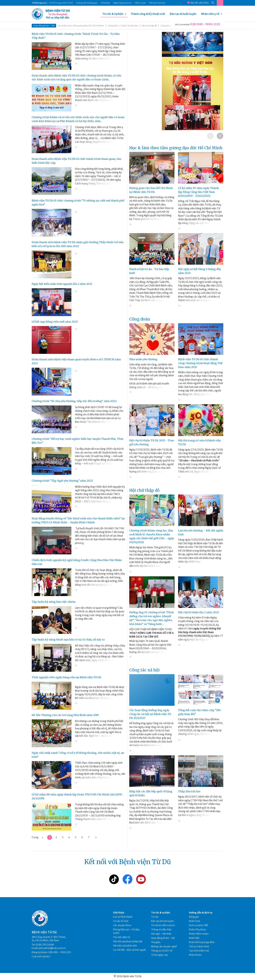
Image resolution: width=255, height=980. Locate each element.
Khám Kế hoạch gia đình (202, 942)
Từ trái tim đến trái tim (163, 925)
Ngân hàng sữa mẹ (122, 3)
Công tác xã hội (168, 26)
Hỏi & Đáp (105, 3)
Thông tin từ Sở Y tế (162, 951)
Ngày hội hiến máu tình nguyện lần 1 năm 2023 (62, 284)
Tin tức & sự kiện (161, 913)
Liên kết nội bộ (41, 957)
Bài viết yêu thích (198, 3)
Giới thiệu (119, 913)
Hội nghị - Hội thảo (161, 934)
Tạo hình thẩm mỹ (199, 951)
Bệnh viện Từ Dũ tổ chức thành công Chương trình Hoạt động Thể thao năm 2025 (200, 363)
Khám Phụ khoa (197, 930)
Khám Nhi (194, 938)
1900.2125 (213, 24)
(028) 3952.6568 (45, 945)
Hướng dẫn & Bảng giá (87, 3)
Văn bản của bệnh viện (125, 946)
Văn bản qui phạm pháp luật (128, 941)
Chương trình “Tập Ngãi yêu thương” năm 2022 (62, 481)
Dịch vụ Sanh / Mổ (199, 925)
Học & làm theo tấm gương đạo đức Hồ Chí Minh (81, 26)
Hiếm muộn (140, 3)
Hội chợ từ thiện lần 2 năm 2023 (198, 612)
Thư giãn (156, 942)
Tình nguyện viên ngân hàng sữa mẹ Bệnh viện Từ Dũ (66, 677)
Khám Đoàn (195, 955)
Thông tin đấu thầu (161, 930)
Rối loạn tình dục (157, 3)
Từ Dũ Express (39, 3)
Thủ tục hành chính (199, 946)
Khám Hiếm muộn (199, 934)
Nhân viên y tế (210, 14)
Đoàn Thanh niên (130, 26)
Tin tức (155, 917)
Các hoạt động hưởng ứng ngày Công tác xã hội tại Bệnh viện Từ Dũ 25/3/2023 (150, 714)
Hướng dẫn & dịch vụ (201, 913)
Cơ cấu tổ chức (121, 921)
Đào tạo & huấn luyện (183, 14)
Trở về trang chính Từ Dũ (61, 3)
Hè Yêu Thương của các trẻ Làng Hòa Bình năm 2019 (65, 715)
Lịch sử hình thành (123, 917)
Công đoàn (113, 26)
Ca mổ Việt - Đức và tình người (129, 950)
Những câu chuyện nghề (164, 946)
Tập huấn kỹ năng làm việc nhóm (54, 602)
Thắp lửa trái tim (189, 791)
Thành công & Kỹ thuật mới (148, 14)
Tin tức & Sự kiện (113, 14)
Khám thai (194, 921)
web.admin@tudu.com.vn (52, 948)
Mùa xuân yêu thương (143, 359)
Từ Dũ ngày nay (159, 955)
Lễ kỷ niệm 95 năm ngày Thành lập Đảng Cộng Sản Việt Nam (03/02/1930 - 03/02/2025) (198, 192)
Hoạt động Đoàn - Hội (44, 26)
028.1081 (196, 24)
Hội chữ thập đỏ (149, 26)
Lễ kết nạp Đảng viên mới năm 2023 (55, 322)
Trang (35, 837)
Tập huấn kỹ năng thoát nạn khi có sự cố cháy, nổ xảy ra (68, 639)
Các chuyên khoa (122, 925)
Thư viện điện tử (122, 937)
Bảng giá (194, 917)
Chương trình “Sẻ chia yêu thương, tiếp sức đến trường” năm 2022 (74, 401)
